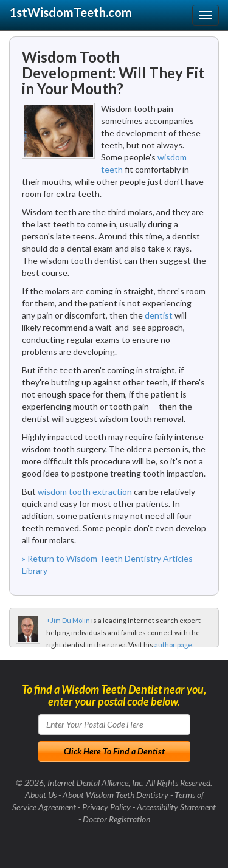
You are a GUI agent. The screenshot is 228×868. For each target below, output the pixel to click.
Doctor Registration (116, 819)
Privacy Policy (106, 807)
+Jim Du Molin (68, 620)
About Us (41, 795)
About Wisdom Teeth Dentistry (116, 795)
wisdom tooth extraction (85, 491)
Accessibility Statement (176, 807)
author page (173, 645)
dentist (159, 315)
